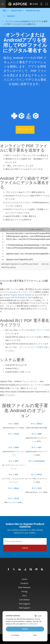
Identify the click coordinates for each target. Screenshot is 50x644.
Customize (15, 635)
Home (24, 579)
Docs (24, 596)
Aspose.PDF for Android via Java (18, 298)
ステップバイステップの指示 (31, 347)
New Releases (24, 587)
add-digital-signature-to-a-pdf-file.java (17, 264)
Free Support (24, 604)
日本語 (34, 4)
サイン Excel (13, 434)
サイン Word (14, 488)
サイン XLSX (13, 498)
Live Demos (24, 600)
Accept (25, 629)
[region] (25, 246)
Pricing (24, 591)
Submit (25, 548)
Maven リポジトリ (37, 330)
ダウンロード (25, 130)
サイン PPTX (37, 475)
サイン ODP (37, 434)
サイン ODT (36, 447)
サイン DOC (14, 424)
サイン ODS (13, 447)
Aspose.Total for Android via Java (25, 295)
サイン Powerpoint (37, 461)
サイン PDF (13, 461)
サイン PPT (14, 475)
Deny (35, 635)
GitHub (13, 267)
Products (24, 583)
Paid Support (24, 608)
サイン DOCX (37, 424)
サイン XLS (36, 488)
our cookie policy (32, 624)
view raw (45, 264)
